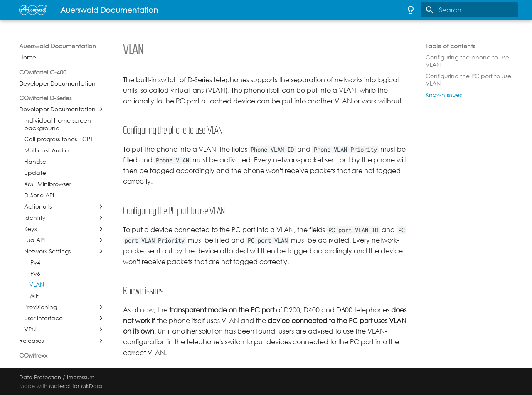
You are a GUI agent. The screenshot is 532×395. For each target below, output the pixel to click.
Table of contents (450, 46)
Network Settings (47, 251)
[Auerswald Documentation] (33, 10)
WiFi (34, 296)
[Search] (469, 10)
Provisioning (41, 307)
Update (35, 173)
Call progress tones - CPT (58, 139)
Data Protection (40, 377)
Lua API (34, 240)
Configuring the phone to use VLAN (467, 61)
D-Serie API (39, 195)
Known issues (444, 95)
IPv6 (35, 274)
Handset (36, 162)
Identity (35, 218)
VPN (30, 329)
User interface (43, 318)
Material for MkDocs (76, 386)
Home (28, 57)
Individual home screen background (58, 124)
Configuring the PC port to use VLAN (468, 80)
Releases (31, 341)
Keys (30, 229)
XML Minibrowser (48, 184)
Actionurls (38, 206)
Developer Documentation (57, 83)
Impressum (81, 377)
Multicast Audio (46, 150)
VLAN (37, 285)
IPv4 (35, 263)
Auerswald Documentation (58, 46)
